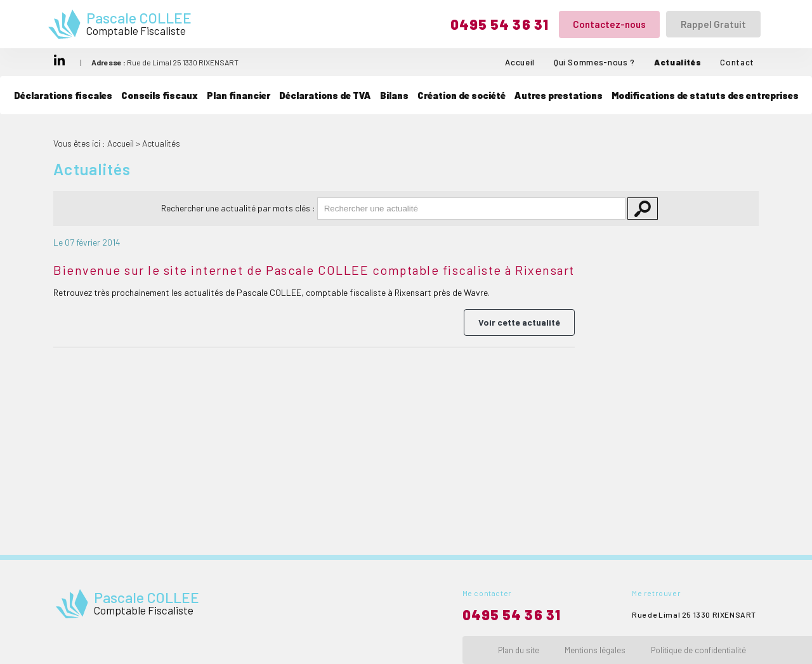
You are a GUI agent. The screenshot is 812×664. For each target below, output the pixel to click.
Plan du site (519, 650)
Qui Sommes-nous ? (594, 62)
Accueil (520, 62)
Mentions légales (595, 650)
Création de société (462, 95)
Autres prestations (559, 95)
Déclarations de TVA (325, 95)
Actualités (678, 62)
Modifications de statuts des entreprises (705, 95)
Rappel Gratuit (713, 24)
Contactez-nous (609, 24)
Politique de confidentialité (698, 650)
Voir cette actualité (519, 322)
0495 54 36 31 (500, 24)
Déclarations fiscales (63, 95)
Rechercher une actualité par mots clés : (238, 208)
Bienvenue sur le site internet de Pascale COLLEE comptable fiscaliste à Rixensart (314, 270)
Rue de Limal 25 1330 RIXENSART (165, 62)
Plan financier (239, 95)
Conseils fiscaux (160, 95)
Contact (737, 62)
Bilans (394, 95)
